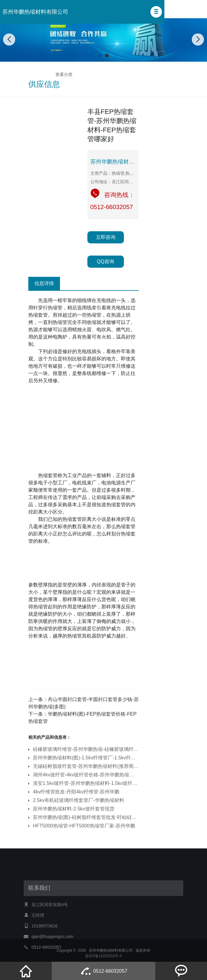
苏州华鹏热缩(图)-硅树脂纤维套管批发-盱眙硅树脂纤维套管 (86, 817)
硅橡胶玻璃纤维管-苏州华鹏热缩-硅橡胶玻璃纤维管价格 (86, 749)
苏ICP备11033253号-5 (103, 959)
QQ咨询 (105, 261)
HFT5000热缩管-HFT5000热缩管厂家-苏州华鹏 (84, 826)
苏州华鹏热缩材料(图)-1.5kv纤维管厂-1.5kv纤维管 (86, 758)
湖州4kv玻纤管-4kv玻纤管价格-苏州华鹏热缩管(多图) (86, 775)
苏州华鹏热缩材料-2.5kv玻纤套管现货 (74, 809)
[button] (156, 12)
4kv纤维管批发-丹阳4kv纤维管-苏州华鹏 (76, 792)
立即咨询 (106, 237)
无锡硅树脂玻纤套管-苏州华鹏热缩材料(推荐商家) (86, 766)
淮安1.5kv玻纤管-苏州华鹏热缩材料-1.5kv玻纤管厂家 (86, 783)
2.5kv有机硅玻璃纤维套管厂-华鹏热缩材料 (79, 800)
